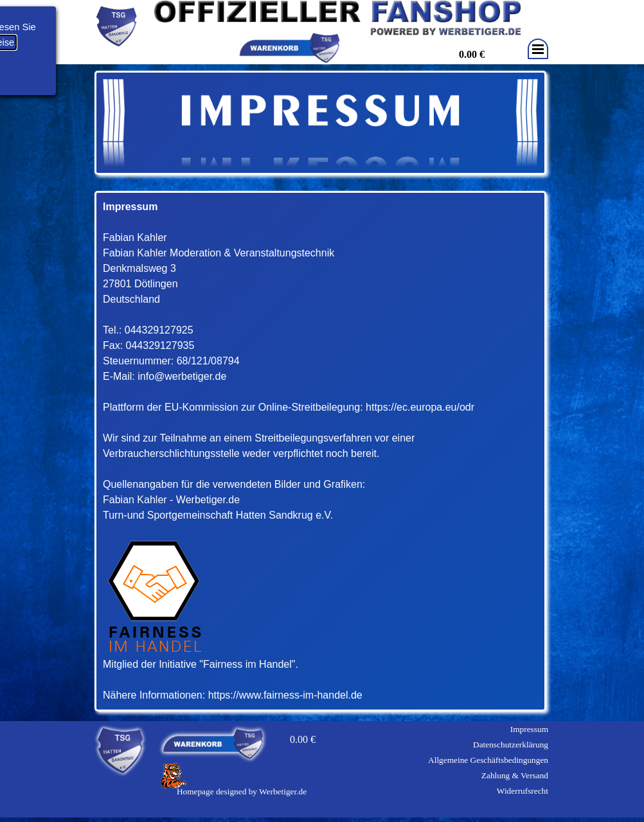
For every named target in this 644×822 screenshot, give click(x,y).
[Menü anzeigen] (538, 49)
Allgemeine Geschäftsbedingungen (488, 760)
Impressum (529, 729)
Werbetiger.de (283, 791)
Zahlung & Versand (515, 775)
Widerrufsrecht (523, 791)
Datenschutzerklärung (511, 745)
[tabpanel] (320, 451)
